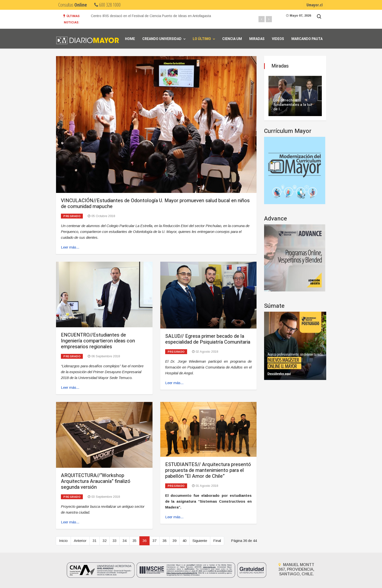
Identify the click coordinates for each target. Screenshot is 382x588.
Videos (278, 39)
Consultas (73, 5)
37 (154, 541)
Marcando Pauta (307, 39)
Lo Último (202, 39)
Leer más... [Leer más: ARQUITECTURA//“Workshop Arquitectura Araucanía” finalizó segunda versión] (70, 522)
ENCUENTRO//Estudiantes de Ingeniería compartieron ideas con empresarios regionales (98, 341)
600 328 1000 (107, 5)
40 (184, 541)
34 (124, 541)
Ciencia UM (232, 39)
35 (134, 541)
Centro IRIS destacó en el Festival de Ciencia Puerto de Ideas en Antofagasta (151, 16)
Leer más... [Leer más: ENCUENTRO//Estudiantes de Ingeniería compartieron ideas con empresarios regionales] (70, 387)
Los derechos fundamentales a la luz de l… (293, 105)
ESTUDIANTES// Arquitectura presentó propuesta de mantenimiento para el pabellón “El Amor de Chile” (208, 470)
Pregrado (72, 216)
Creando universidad (162, 39)
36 (144, 541)
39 (174, 541)
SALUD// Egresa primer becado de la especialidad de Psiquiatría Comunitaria (208, 339)
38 (164, 541)
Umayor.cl (315, 5)
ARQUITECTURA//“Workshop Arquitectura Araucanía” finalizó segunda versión (96, 481)
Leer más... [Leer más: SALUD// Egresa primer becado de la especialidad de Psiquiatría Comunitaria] (174, 383)
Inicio (63, 541)
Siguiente (200, 541)
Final (217, 541)
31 (95, 541)
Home (130, 39)
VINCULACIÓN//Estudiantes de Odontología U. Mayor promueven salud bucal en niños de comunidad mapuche (155, 204)
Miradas (257, 39)
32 (105, 541)
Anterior (80, 541)
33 (115, 541)
